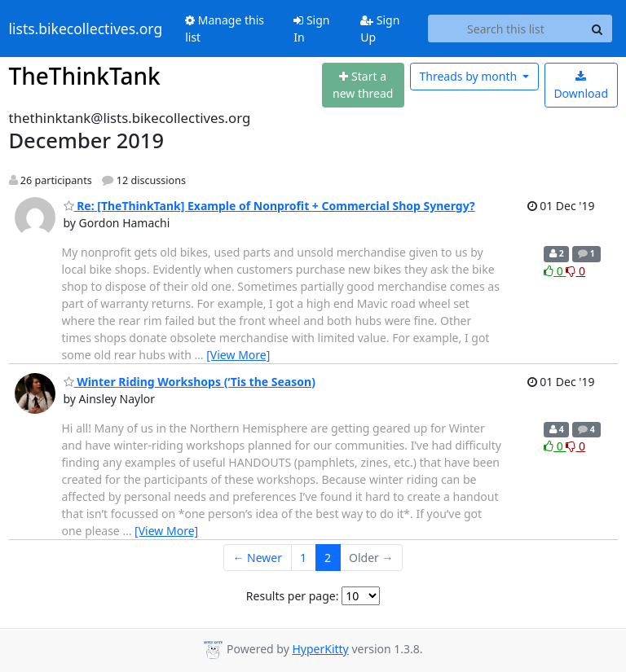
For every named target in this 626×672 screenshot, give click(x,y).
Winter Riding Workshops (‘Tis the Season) (190, 382)
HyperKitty (320, 649)
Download (581, 86)
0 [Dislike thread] (575, 271)
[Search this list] (505, 29)
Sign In (311, 29)
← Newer (257, 558)
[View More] (238, 355)
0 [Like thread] (555, 271)
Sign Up (380, 29)
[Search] (597, 29)
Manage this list (225, 29)
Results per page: (293, 596)
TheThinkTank (85, 76)
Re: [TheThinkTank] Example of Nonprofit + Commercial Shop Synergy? (269, 206)
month (469, 76)
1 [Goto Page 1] (303, 558)
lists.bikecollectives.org (86, 29)
